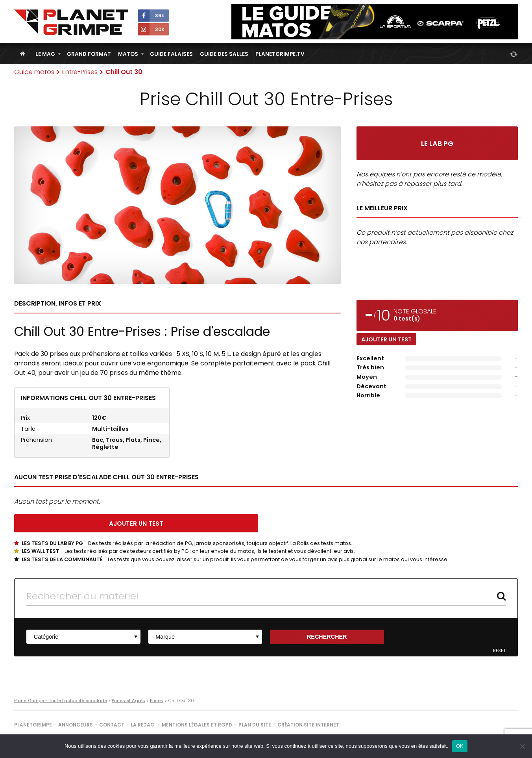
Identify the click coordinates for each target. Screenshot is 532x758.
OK (460, 746)
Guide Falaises (171, 54)
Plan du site (255, 725)
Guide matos (34, 72)
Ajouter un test (386, 339)
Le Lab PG (437, 144)
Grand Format (89, 54)
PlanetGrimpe (33, 725)
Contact (112, 725)
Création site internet (308, 725)
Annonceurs (76, 725)
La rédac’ (143, 725)
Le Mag (45, 54)
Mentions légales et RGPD (197, 725)
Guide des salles (224, 54)
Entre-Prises (80, 72)
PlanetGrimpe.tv (280, 54)
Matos (128, 54)
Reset (499, 651)
